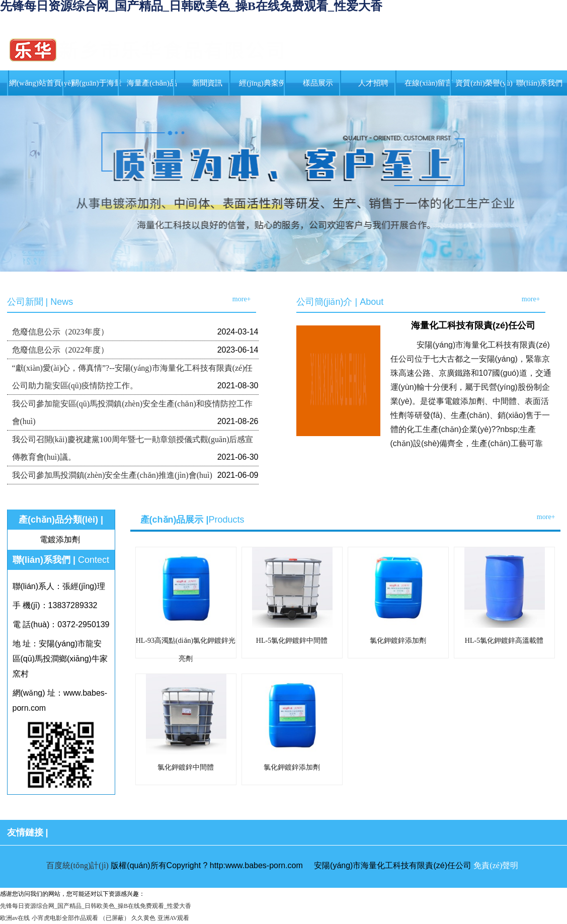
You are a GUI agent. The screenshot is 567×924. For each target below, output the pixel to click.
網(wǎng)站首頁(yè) (41, 83)
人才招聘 (373, 83)
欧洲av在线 (15, 918)
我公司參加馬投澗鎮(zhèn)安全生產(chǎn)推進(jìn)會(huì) (112, 475)
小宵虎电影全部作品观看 (65, 918)
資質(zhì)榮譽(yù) (484, 83)
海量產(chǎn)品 (152, 83)
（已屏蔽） (115, 918)
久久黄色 (143, 918)
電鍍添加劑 (60, 539)
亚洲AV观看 (174, 918)
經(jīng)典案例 (262, 83)
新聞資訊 (207, 83)
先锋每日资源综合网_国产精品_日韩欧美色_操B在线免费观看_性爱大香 (96, 906)
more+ (242, 299)
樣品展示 (318, 83)
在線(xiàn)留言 (429, 83)
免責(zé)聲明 (496, 865)
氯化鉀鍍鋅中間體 (186, 767)
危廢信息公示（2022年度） (60, 350)
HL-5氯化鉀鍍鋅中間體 (292, 641)
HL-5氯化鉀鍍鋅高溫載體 (504, 641)
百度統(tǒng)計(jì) (77, 865)
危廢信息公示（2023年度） (60, 332)
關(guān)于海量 (96, 83)
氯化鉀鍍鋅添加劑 (398, 641)
